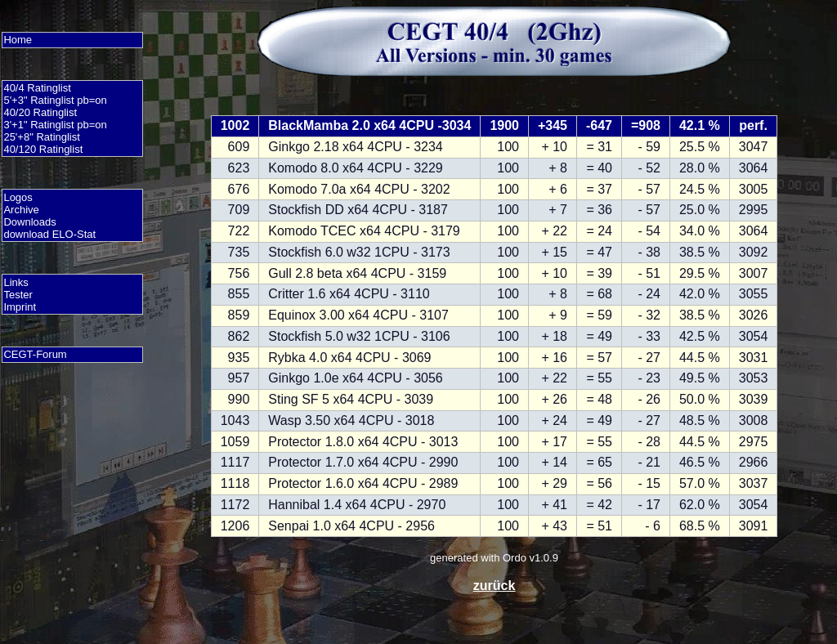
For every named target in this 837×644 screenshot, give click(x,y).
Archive (21, 210)
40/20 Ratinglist (40, 112)
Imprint (20, 307)
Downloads (29, 222)
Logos (18, 197)
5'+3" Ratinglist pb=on (55, 100)
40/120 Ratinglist (43, 149)
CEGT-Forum (35, 354)
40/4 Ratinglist (37, 88)
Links (16, 282)
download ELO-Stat (49, 234)
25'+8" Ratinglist (41, 137)
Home (18, 40)
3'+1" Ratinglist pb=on (55, 125)
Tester (18, 295)
